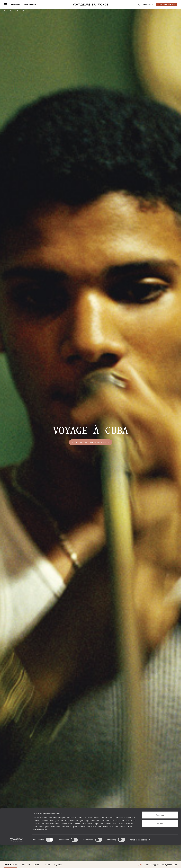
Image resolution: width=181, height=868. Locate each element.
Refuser (160, 847)
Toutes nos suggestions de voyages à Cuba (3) (91, 442)
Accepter (160, 838)
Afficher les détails (138, 863)
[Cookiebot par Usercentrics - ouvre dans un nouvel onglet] (16, 863)
